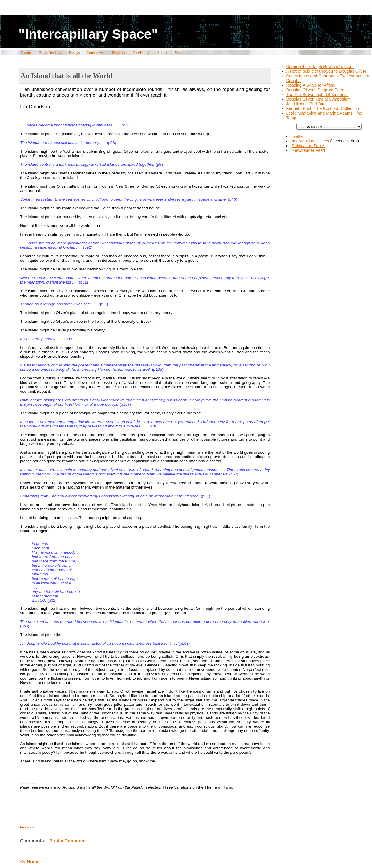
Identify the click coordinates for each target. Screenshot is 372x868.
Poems (26, 52)
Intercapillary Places (311, 141)
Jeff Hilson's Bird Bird (306, 104)
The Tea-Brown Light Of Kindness (317, 95)
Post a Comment (68, 841)
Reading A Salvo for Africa (310, 85)
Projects (118, 52)
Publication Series (308, 146)
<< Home (30, 862)
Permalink (27, 827)
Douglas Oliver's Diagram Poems (317, 90)
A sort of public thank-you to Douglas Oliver (326, 71)
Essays (75, 52)
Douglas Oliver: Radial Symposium (318, 99)
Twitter (298, 136)
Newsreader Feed (308, 150)
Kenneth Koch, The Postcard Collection (322, 108)
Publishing (141, 52)
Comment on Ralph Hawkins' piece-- (320, 67)
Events (180, 52)
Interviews (96, 52)
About (162, 52)
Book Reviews (50, 52)
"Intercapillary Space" (88, 34)
